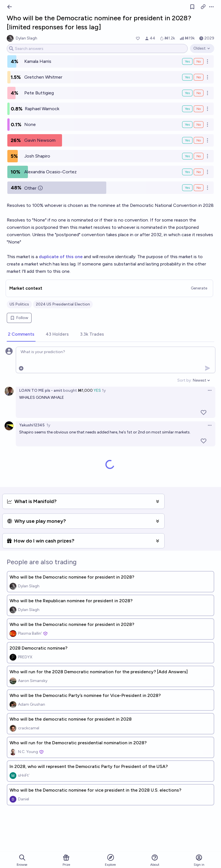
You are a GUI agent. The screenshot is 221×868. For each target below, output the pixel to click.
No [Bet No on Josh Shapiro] (199, 156)
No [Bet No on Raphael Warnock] (199, 109)
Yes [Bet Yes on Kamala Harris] (187, 61)
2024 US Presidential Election (63, 304)
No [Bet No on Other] (199, 188)
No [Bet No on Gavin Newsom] (199, 140)
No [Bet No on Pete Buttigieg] (199, 93)
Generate (199, 288)
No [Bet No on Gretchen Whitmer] (199, 77)
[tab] (21, 335)
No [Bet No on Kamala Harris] (199, 61)
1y (104, 390)
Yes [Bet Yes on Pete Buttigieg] (187, 93)
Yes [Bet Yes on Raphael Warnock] (187, 109)
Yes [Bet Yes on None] (187, 125)
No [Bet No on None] (199, 125)
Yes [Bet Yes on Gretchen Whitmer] (187, 77)
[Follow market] (192, 7)
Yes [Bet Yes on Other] (187, 188)
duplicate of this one (61, 257)
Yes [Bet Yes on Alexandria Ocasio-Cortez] (187, 172)
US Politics (19, 304)
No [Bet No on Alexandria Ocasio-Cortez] (199, 172)
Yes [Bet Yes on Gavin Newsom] (187, 140)
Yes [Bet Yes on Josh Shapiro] (187, 156)
